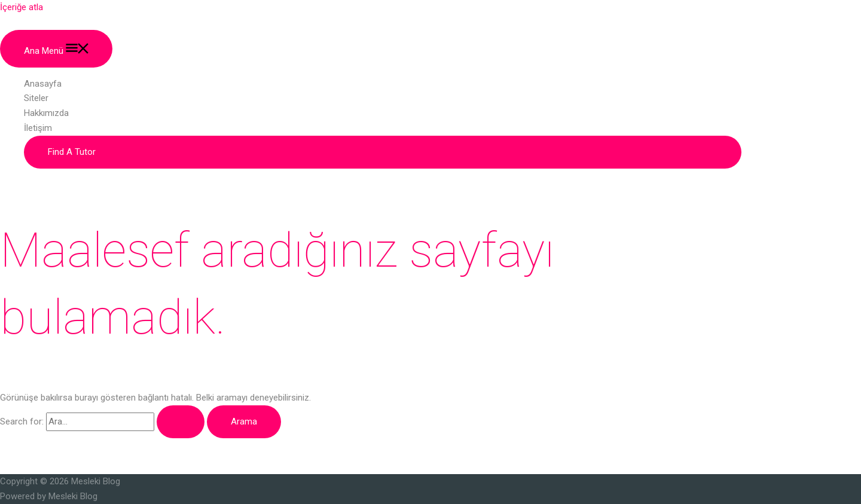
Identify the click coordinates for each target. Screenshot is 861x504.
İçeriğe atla (22, 7)
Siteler (36, 98)
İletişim (38, 128)
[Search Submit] (181, 422)
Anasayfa (43, 84)
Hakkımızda (46, 113)
